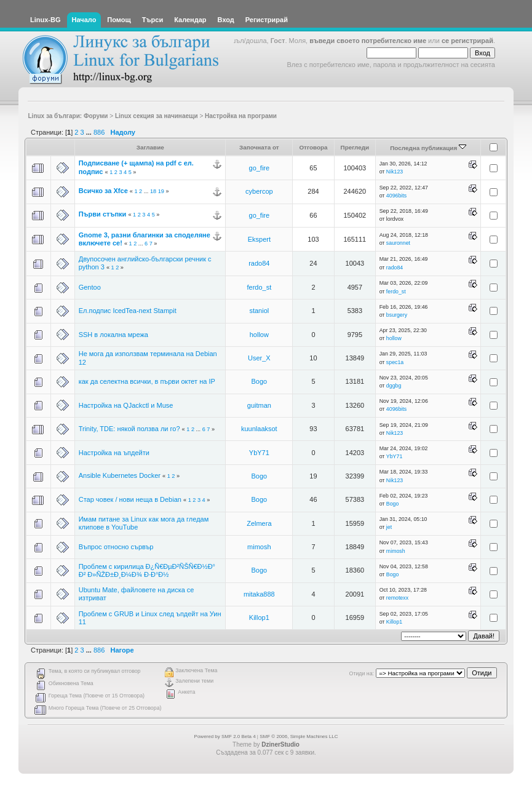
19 (161, 191)
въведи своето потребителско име (368, 41)
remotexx (397, 598)
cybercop (259, 191)
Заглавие (150, 147)
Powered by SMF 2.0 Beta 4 (225, 736)
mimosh (259, 547)
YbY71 (259, 453)
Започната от (259, 147)
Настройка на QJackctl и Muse (126, 405)
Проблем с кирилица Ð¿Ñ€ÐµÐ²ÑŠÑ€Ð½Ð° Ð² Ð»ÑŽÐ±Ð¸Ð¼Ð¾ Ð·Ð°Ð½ (147, 570)
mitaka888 (259, 594)
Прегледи (355, 147)
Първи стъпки (103, 214)
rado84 (259, 263)
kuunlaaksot (259, 429)
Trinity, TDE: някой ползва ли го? (129, 429)
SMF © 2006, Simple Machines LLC (299, 736)
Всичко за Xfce (103, 191)
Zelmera (259, 523)
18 (153, 191)
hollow (259, 335)
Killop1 (259, 617)
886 (99, 132)
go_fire (260, 168)
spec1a (395, 362)
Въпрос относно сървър (116, 547)
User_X (259, 358)
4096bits (396, 196)
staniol (259, 311)
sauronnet (398, 243)
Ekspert (259, 239)
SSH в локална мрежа (113, 335)
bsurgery (397, 315)
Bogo (259, 381)
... (90, 132)
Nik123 (395, 172)
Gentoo (90, 287)
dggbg (394, 386)
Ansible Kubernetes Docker (120, 475)
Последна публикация (428, 148)
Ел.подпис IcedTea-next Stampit (128, 311)
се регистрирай (467, 41)
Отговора (313, 147)
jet (389, 527)
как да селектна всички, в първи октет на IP (147, 381)
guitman (259, 405)
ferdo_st (259, 287)
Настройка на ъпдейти (114, 453)
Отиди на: (362, 673)
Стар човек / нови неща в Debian (130, 499)
